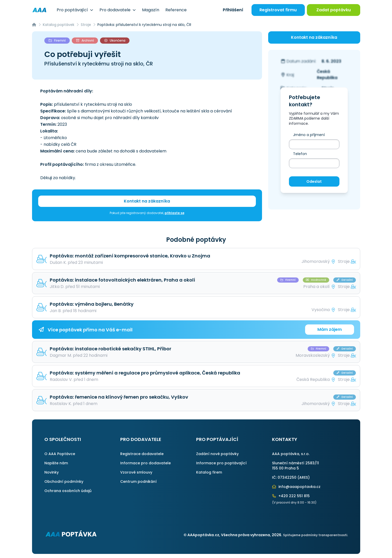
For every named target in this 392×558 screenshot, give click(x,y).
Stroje (86, 25)
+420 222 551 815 (291, 496)
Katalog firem (209, 472)
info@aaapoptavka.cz (296, 487)
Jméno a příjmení (309, 135)
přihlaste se (174, 213)
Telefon (300, 154)
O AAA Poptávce (60, 454)
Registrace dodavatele (142, 454)
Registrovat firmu (278, 10)
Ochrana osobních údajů (68, 491)
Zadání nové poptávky (217, 454)
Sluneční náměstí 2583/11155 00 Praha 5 (295, 466)
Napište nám (56, 463)
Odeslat (314, 181)
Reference (176, 10)
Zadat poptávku (334, 10)
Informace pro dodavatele (145, 463)
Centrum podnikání (138, 482)
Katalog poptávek (59, 25)
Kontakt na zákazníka (147, 201)
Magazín (151, 10)
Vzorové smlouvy (136, 472)
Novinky (52, 472)
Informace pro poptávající (221, 463)
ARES (304, 477)
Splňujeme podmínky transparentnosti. (315, 535)
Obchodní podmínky (64, 482)
